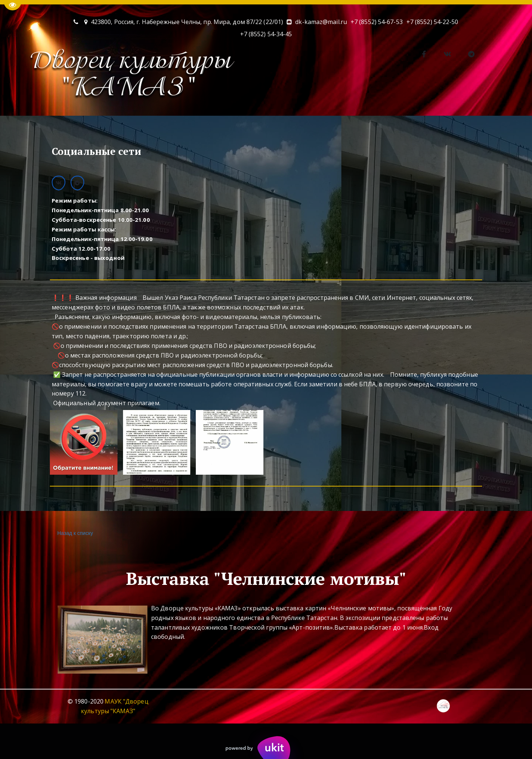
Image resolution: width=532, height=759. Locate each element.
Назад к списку (74, 533)
